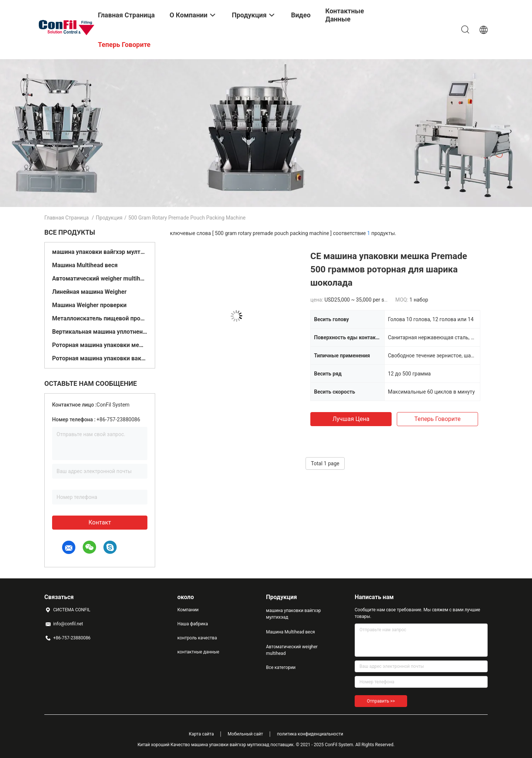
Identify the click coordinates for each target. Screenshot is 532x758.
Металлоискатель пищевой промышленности (100, 318)
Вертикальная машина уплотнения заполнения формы (100, 332)
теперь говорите (437, 419)
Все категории (281, 667)
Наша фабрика (193, 624)
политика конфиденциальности (310, 734)
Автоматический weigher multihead (100, 278)
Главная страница (66, 218)
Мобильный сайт (245, 734)
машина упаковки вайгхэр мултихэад (100, 252)
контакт (100, 522)
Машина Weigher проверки (89, 305)
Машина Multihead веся (85, 265)
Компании (188, 610)
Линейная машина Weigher (89, 292)
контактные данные (198, 652)
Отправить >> (381, 701)
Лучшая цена (351, 419)
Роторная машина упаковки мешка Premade (100, 345)
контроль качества (197, 638)
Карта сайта (201, 734)
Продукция (109, 218)
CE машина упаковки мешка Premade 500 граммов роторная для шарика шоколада (389, 269)
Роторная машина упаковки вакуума (100, 358)
